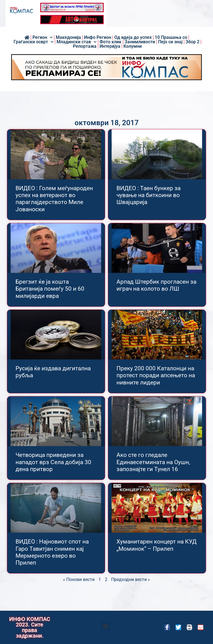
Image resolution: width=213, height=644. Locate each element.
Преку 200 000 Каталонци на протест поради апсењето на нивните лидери (156, 375)
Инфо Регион (98, 37)
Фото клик (111, 42)
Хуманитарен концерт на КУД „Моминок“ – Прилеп (157, 545)
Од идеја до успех (133, 37)
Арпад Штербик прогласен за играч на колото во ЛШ (156, 285)
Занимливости (140, 42)
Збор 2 (192, 42)
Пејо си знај (170, 42)
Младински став (77, 42)
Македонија (68, 37)
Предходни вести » (131, 579)
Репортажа (85, 46)
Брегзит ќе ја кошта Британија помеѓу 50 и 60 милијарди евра (50, 289)
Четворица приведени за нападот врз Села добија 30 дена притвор (53, 462)
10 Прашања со (171, 37)
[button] (106, 626)
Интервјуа (110, 46)
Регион (43, 37)
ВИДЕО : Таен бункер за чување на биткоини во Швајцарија (149, 195)
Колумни (133, 46)
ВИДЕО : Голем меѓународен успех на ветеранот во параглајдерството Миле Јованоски (54, 199)
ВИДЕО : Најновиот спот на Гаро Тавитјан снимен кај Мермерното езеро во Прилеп (52, 552)
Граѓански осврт (34, 42)
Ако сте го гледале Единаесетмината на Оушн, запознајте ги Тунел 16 (153, 462)
